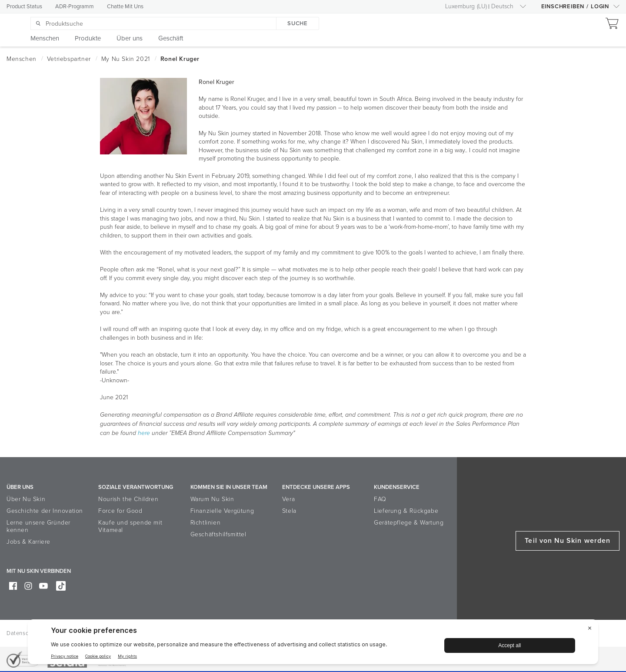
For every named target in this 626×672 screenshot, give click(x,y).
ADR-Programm (75, 7)
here (144, 433)
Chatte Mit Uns (125, 7)
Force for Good (120, 511)
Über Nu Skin (26, 499)
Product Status (24, 7)
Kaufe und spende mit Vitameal (130, 526)
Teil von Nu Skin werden (568, 541)
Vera (288, 499)
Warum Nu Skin (212, 499)
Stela (289, 511)
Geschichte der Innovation (45, 511)
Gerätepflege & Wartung (409, 523)
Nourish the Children (128, 499)
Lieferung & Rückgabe (406, 511)
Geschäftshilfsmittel (218, 534)
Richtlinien (206, 523)
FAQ (380, 499)
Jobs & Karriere (28, 542)
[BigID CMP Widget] (313, 644)
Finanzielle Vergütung (222, 511)
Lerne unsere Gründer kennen (38, 526)
